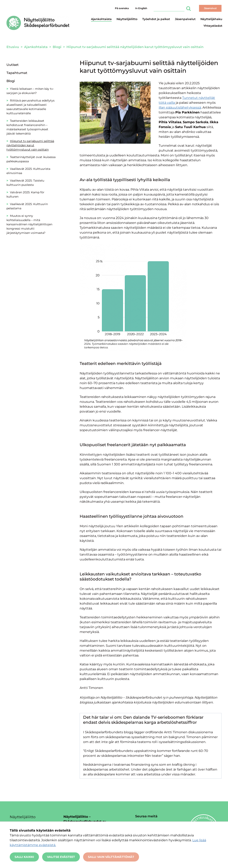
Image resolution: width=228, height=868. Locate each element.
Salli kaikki (24, 857)
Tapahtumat (17, 73)
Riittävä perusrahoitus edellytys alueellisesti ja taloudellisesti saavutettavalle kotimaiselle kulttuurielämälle (31, 107)
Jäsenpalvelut (185, 19)
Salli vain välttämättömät (111, 857)
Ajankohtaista (101, 19)
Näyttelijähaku (211, 19)
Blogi (11, 81)
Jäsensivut (210, 8)
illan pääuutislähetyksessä (180, 107)
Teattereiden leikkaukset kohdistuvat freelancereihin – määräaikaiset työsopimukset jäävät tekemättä (27, 127)
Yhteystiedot (213, 26)
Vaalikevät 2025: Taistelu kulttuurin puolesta (25, 183)
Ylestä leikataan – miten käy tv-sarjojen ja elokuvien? (30, 91)
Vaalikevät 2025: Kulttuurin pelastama (27, 206)
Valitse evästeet (61, 857)
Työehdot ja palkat (156, 19)
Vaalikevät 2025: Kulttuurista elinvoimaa (28, 171)
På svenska (122, 8)
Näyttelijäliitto (127, 19)
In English (141, 8)
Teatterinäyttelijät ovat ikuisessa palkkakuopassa (31, 159)
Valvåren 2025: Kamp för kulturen (25, 194)
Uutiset (13, 65)
